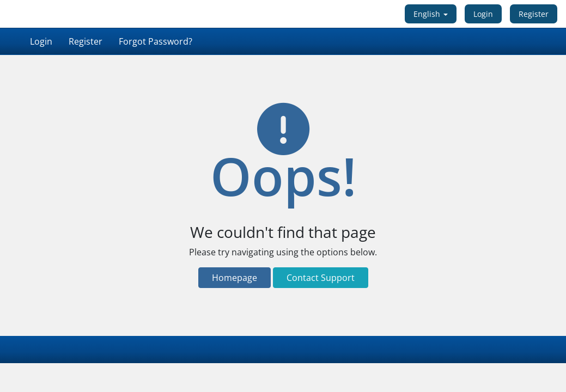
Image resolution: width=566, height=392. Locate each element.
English (431, 14)
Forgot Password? (156, 41)
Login (483, 14)
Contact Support (321, 278)
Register (534, 14)
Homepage (235, 278)
